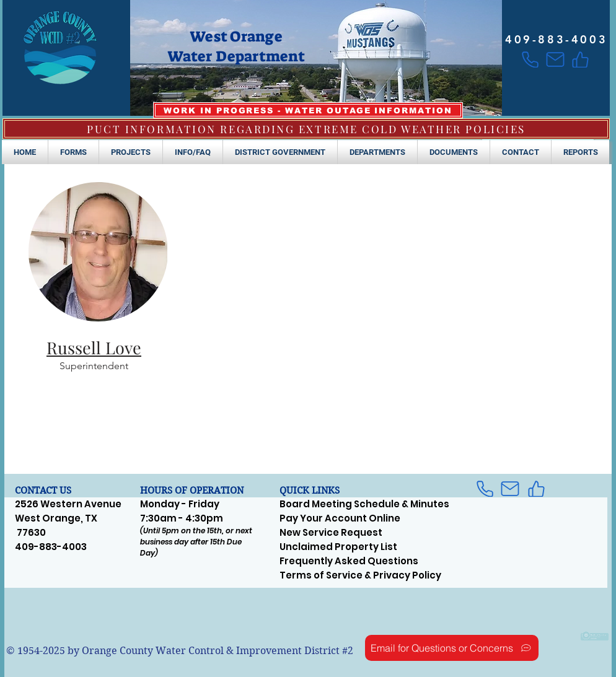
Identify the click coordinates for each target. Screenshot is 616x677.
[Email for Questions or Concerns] (452, 648)
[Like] (580, 59)
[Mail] (555, 59)
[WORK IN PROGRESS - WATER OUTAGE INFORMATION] (308, 110)
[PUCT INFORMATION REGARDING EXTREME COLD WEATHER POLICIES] (306, 129)
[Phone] (530, 59)
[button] (73, 152)
